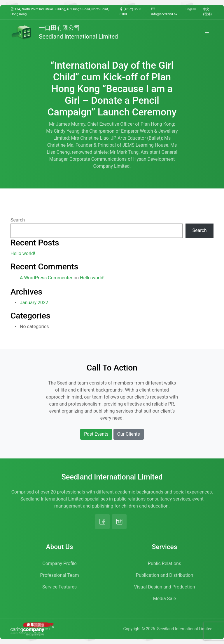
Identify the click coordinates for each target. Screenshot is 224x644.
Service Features (60, 587)
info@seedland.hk (164, 12)
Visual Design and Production (165, 587)
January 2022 (34, 303)
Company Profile (59, 563)
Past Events (96, 434)
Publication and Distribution (164, 575)
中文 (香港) (207, 12)
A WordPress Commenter (46, 278)
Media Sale (165, 599)
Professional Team (60, 575)
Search (18, 220)
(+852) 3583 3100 (131, 12)
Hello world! (23, 253)
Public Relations (164, 563)
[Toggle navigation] (207, 32)
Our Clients (129, 434)
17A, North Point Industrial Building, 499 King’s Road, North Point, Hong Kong (60, 12)
